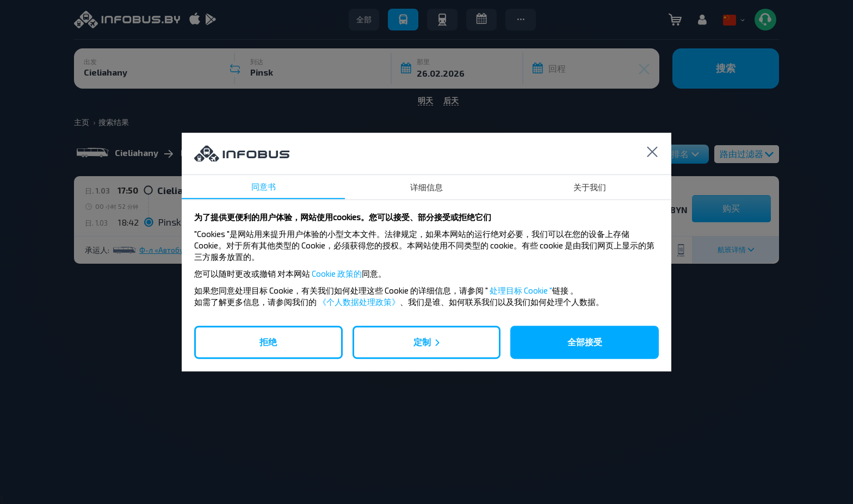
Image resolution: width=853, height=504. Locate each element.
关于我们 (590, 187)
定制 (422, 342)
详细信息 (426, 187)
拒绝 (268, 342)
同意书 (264, 186)
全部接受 (585, 342)
